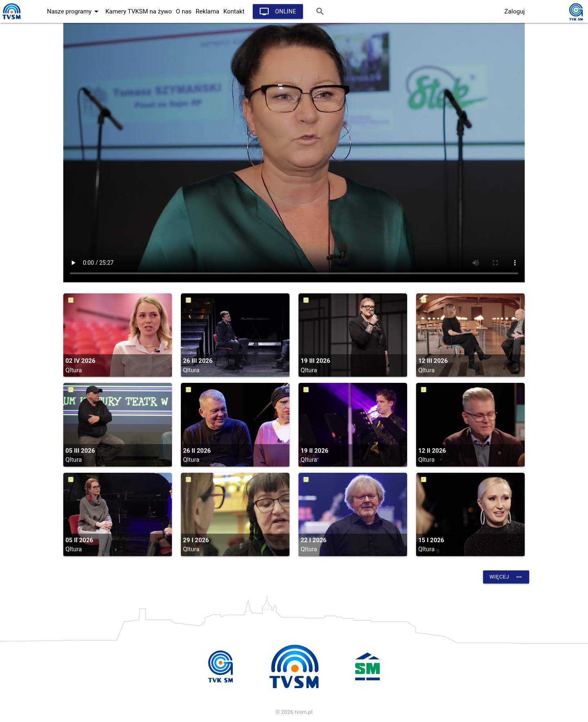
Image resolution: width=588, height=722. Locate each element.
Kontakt (234, 11)
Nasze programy (74, 11)
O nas (184, 11)
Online (278, 11)
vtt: (294, 153)
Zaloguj (514, 11)
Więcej (506, 577)
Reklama (207, 11)
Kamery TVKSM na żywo (139, 11)
